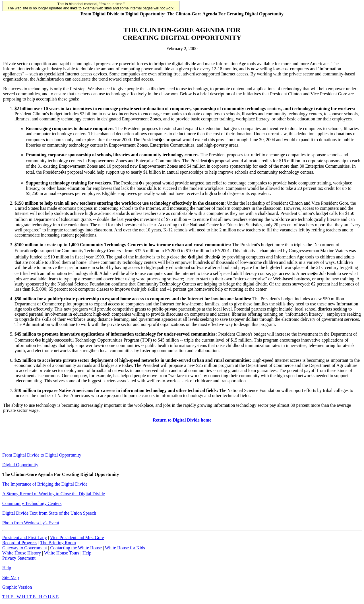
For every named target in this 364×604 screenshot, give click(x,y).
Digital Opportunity (20, 465)
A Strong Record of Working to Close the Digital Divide (54, 494)
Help (87, 553)
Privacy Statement (19, 558)
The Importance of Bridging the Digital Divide (45, 484)
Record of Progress (20, 543)
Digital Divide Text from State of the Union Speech (49, 513)
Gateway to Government (25, 548)
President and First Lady (25, 538)
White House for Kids (125, 548)
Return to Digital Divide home (182, 420)
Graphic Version (17, 587)
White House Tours (62, 553)
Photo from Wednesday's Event (31, 523)
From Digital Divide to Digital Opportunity (42, 455)
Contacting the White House (76, 548)
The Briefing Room (58, 543)
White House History (22, 553)
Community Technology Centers (32, 503)
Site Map (11, 577)
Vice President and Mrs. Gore (77, 538)
